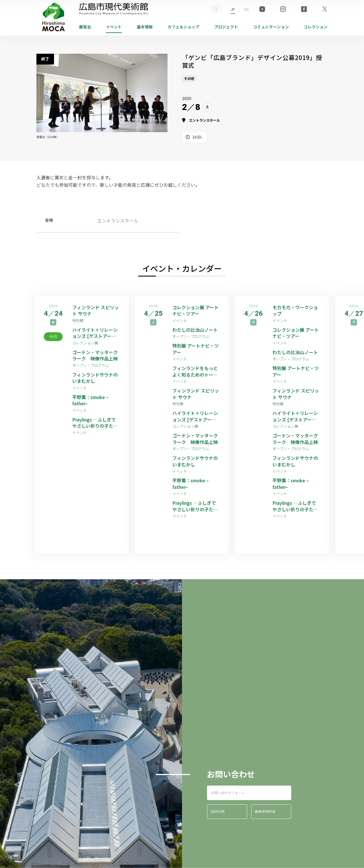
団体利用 (218, 811)
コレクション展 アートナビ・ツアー (196, 311)
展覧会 (85, 27)
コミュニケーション (271, 27)
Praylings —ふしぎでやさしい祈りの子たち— (95, 423)
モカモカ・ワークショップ (295, 311)
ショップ (183, 27)
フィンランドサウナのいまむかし (95, 378)
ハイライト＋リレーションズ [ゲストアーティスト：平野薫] (95, 333)
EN (246, 9)
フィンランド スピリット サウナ (96, 311)
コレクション (316, 27)
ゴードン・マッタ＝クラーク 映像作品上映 (95, 355)
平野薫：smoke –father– (90, 400)
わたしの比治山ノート (195, 330)
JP (233, 9)
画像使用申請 (265, 811)
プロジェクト (226, 27)
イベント (114, 27)
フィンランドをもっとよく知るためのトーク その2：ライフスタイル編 (196, 371)
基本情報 (145, 27)
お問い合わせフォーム (228, 793)
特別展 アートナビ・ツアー (196, 349)
